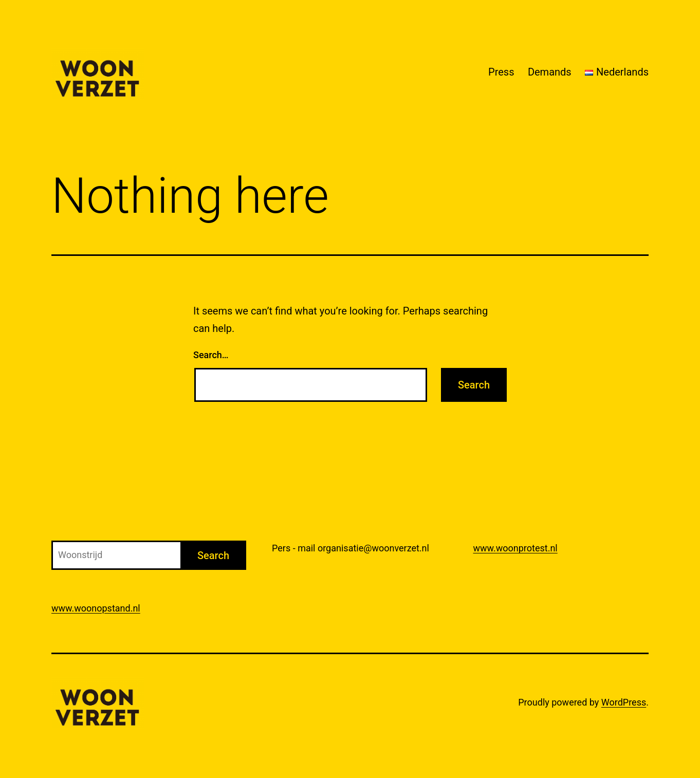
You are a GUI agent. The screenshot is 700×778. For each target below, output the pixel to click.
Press (501, 72)
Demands (550, 72)
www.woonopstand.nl (96, 608)
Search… (211, 355)
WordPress (624, 702)
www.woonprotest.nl (515, 548)
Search (213, 555)
